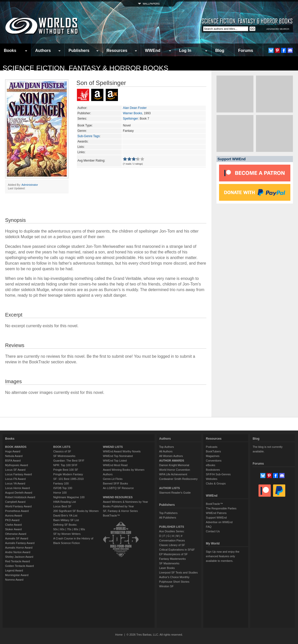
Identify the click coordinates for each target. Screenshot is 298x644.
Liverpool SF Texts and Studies (178, 573)
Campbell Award (15, 502)
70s (69, 529)
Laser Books (167, 568)
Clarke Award (13, 525)
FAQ (209, 527)
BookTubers (213, 451)
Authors (43, 51)
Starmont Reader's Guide (175, 493)
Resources (117, 51)
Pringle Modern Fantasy (68, 474)
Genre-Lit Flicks (113, 479)
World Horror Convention (175, 470)
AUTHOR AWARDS (172, 461)
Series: (82, 119)
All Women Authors (171, 456)
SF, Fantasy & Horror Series (120, 511)
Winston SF (166, 586)
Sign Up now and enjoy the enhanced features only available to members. (222, 556)
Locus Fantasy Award (18, 474)
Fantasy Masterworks (173, 559)
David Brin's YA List (65, 516)
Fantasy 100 (61, 483)
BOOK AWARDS (16, 447)
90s (83, 529)
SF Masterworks (169, 563)
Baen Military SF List (66, 520)
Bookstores (213, 470)
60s (62, 529)
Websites (212, 479)
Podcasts (212, 447)
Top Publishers (168, 513)
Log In (185, 51)
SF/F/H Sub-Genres (218, 474)
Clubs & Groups (216, 483)
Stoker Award (13, 529)
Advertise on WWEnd (219, 522)
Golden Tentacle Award (19, 566)
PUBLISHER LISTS (172, 527)
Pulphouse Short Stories (174, 582)
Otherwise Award (16, 534)
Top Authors (167, 447)
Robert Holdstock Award (20, 497)
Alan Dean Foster (135, 108)
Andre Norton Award (18, 552)
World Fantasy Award (18, 506)
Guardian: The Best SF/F (69, 461)
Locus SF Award (15, 470)
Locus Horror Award (17, 488)
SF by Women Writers (67, 534)
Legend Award (14, 570)
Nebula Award (14, 456)
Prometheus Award (17, 511)
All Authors (166, 451)
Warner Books (132, 113)
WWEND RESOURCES (118, 497)
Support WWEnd (216, 518)
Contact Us (213, 531)
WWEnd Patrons (216, 513)
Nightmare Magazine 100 (69, 497)
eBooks (211, 465)
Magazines (213, 456)
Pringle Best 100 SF (66, 470)
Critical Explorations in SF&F (177, 550)
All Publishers (168, 518)
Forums (246, 51)
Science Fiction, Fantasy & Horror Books (85, 68)
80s (76, 529)
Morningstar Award (17, 575)
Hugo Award (13, 451)
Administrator (30, 185)
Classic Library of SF (172, 545)
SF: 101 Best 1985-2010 (68, 479)
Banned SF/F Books (115, 483)
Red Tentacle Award (17, 561)
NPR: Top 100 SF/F (65, 465)
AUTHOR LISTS (170, 488)
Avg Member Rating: (91, 161)
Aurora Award (13, 516)
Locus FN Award (15, 479)
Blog (220, 51)
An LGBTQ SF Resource (118, 488)
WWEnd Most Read (115, 465)
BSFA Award (13, 461)
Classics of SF (62, 451)
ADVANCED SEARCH (278, 29)
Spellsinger (130, 119)
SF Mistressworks (64, 456)
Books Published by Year (118, 506)
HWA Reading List (65, 502)
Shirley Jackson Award (19, 557)
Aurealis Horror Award (19, 548)
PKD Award (12, 520)
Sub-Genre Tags (89, 136)
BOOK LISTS (62, 447)
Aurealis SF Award (17, 538)
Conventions (214, 461)
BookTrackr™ (111, 516)
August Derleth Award (19, 493)
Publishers (79, 51)
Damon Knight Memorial (174, 465)
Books (10, 51)
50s (56, 529)
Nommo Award (14, 580)
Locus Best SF (62, 506)
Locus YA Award (15, 483)
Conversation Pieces (172, 540)
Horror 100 (60, 493)
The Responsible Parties (221, 508)
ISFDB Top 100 (63, 488)
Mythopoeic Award (17, 465)
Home (119, 635)
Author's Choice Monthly (174, 577)
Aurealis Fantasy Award (20, 543)
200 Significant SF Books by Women (76, 511)
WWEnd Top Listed (115, 461)
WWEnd (153, 51)
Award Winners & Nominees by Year (125, 502)
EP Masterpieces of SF (173, 554)
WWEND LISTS (113, 447)
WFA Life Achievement (173, 474)
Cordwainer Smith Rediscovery (178, 479)
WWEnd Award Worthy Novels (122, 451)
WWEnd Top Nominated (118, 456)
